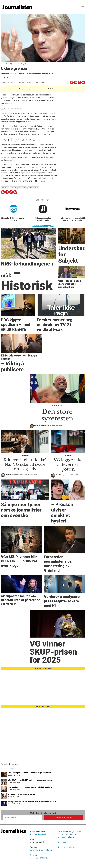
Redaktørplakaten (68, 837)
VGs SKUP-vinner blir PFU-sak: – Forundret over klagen (30, 780)
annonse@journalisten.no (40, 858)
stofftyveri (23, 188)
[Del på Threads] (79, 83)
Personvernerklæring (67, 847)
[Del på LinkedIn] (76, 83)
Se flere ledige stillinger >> (43, 226)
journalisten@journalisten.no (41, 850)
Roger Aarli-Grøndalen (39, 834)
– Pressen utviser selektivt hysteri (22, 794)
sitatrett (5, 188)
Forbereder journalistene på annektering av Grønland (29, 773)
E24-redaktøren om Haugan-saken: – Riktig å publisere (30, 787)
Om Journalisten (65, 842)
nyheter (13, 188)
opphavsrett (33, 188)
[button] (84, 200)
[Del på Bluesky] (83, 83)
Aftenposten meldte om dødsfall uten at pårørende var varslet (33, 802)
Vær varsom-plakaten (67, 834)
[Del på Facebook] (72, 83)
